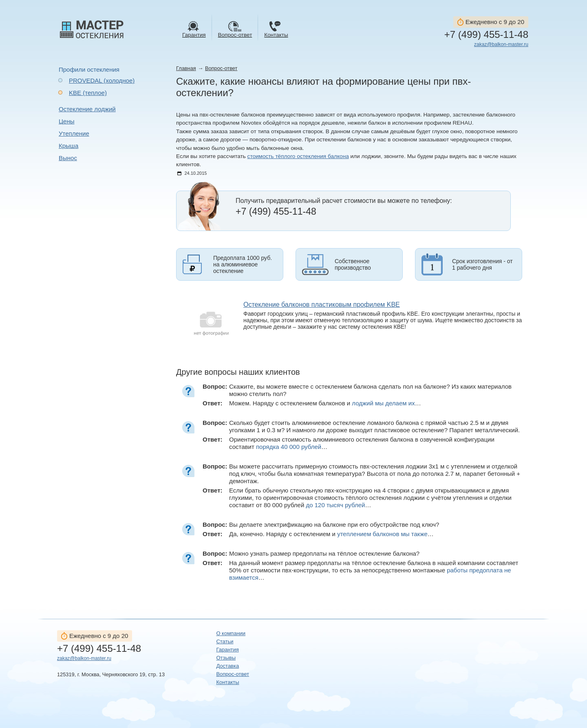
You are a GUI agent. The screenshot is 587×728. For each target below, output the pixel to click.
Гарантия (227, 650)
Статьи (225, 641)
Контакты (227, 682)
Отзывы (226, 658)
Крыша (68, 146)
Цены (67, 121)
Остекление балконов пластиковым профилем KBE (322, 305)
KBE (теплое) (88, 93)
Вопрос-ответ (221, 68)
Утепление (74, 133)
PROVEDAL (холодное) (102, 80)
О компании (231, 633)
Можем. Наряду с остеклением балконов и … (325, 403)
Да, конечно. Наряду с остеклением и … (331, 534)
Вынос (68, 158)
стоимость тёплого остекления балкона (298, 156)
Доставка (227, 666)
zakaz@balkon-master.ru (501, 44)
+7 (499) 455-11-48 (486, 35)
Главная (186, 68)
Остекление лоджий (87, 109)
